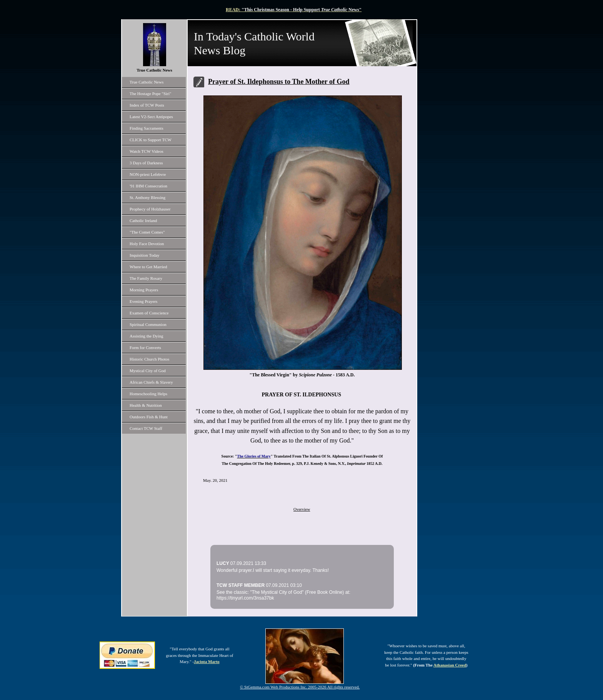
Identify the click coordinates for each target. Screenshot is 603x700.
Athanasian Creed (450, 665)
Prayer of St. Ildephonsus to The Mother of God (279, 82)
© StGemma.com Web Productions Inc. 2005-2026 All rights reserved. (300, 687)
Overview (302, 509)
